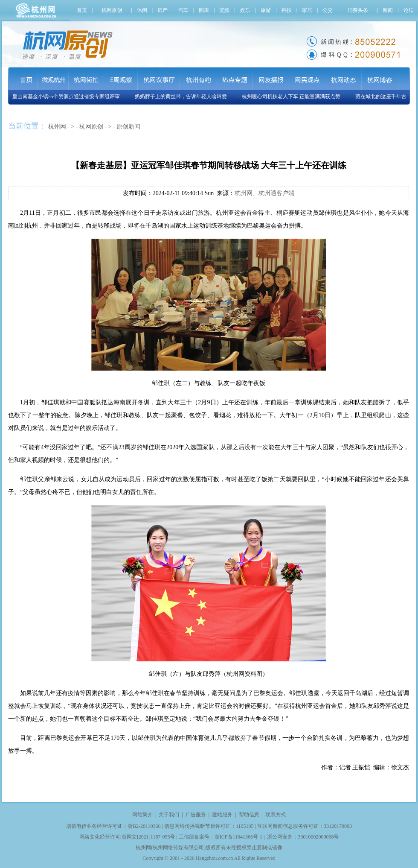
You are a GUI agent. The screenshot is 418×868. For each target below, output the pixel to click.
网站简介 (142, 815)
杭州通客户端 (276, 193)
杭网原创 (91, 127)
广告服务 (196, 815)
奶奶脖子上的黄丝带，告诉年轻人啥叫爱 (182, 96)
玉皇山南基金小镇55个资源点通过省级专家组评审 (65, 96)
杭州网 (57, 127)
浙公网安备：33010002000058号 (303, 837)
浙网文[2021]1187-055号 (148, 837)
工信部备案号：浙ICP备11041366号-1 (221, 837)
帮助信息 (249, 815)
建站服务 (222, 815)
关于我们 (169, 815)
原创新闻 (128, 127)
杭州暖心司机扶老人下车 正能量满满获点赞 (292, 96)
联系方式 (276, 815)
